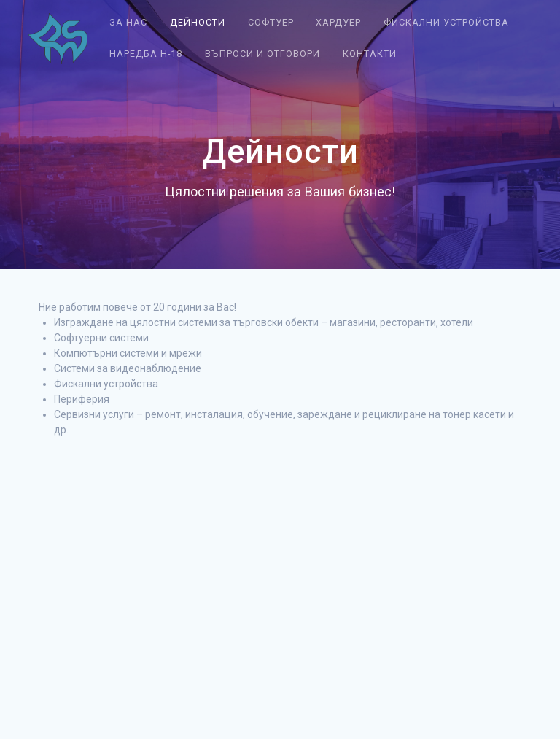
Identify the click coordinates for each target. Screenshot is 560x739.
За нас (128, 22)
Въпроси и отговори (262, 54)
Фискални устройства (446, 22)
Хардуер (338, 22)
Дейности (198, 22)
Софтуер (271, 22)
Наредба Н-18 (146, 54)
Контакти (370, 54)
